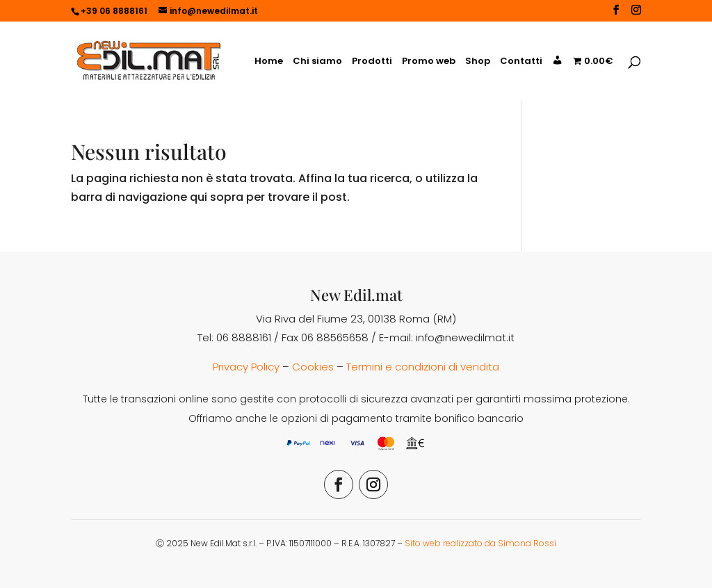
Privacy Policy (246, 367)
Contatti (521, 62)
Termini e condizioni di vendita (423, 367)
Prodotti (372, 62)
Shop (478, 62)
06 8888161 (244, 337)
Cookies (313, 367)
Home (269, 62)
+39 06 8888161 (114, 11)
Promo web (429, 62)
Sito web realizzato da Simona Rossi (480, 543)
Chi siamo (317, 62)
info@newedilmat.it (465, 337)
